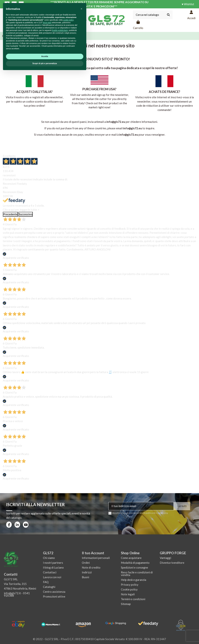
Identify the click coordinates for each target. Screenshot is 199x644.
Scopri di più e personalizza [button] (45, 634)
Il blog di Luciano (53, 567)
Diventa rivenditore (172, 563)
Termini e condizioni (133, 599)
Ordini (86, 563)
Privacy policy (130, 585)
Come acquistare (131, 558)
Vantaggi (165, 558)
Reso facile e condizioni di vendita (137, 574)
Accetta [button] (45, 627)
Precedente (10, 214)
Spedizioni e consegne (134, 567)
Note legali (128, 594)
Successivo (26, 214)
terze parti (47, 594)
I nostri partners (53, 563)
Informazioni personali (96, 558)
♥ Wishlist (188, 4)
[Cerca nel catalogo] (168, 15)
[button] (81, 580)
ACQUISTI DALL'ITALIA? (34, 92)
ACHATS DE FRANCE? (165, 92)
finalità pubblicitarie (60, 601)
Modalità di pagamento (135, 563)
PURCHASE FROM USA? (99, 89)
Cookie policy (129, 589)
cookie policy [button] (68, 591)
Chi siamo (49, 558)
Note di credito (91, 567)
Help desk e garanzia (134, 580)
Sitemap (126, 604)
